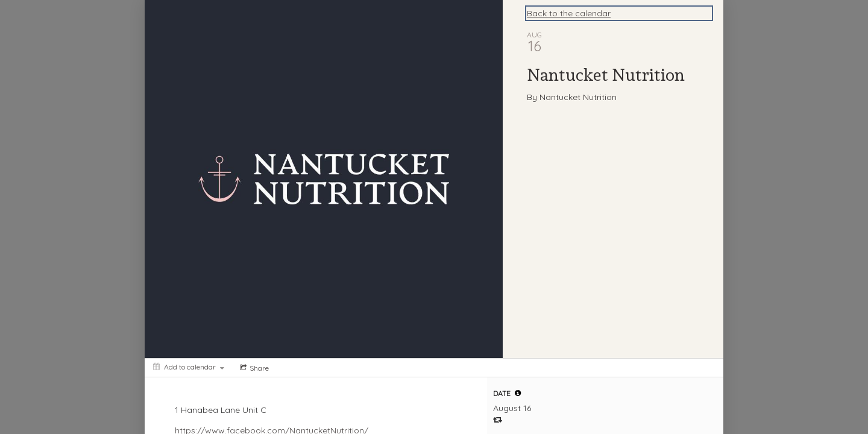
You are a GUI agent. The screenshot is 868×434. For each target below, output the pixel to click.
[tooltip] (518, 393)
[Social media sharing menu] (253, 368)
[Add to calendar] (189, 367)
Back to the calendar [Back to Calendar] (569, 13)
